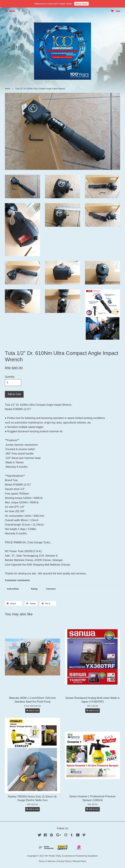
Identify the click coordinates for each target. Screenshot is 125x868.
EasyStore (93, 856)
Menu (10, 11)
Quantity (10, 377)
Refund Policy (79, 861)
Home (7, 89)
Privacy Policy (64, 861)
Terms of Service (47, 861)
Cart (115, 11)
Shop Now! (81, 4)
